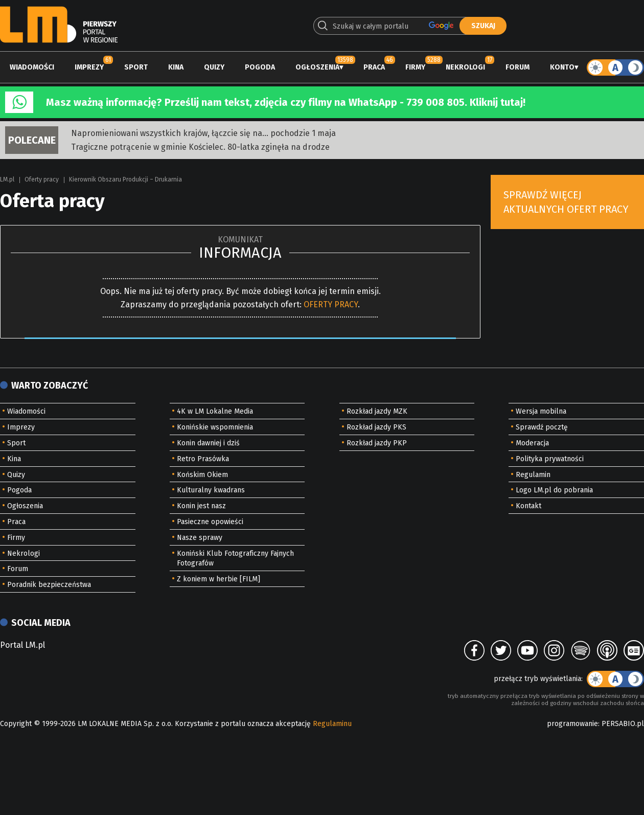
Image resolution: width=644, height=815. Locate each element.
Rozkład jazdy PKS (376, 427)
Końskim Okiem (202, 475)
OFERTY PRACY (331, 304)
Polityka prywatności (550, 459)
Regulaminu (332, 724)
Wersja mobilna (541, 411)
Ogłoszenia (317, 67)
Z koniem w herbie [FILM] (218, 579)
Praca (374, 67)
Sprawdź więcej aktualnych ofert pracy (566, 202)
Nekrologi (465, 67)
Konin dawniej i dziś (208, 443)
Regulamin (533, 475)
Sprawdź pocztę (542, 427)
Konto (562, 67)
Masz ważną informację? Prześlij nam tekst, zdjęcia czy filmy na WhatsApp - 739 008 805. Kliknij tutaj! (286, 102)
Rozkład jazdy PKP (377, 443)
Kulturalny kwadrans (211, 490)
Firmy (415, 67)
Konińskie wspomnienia (215, 427)
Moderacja (532, 443)
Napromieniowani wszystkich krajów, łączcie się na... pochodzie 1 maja (203, 133)
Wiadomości (32, 67)
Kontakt (528, 506)
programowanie (572, 724)
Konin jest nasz (201, 506)
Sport (136, 67)
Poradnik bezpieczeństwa (49, 585)
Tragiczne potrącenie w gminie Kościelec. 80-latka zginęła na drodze (200, 147)
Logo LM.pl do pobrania (554, 490)
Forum (517, 67)
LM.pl (7, 179)
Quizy (214, 67)
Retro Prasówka (203, 459)
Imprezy (89, 67)
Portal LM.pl (22, 645)
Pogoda (260, 67)
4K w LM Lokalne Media (215, 411)
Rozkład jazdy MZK (377, 411)
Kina (176, 67)
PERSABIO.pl (623, 724)
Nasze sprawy (200, 538)
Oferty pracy (42, 179)
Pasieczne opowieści (210, 522)
